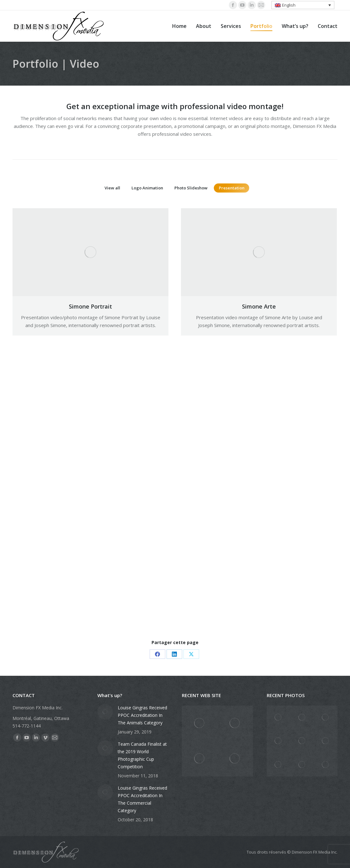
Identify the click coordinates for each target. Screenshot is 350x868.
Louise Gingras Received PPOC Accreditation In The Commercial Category (142, 799)
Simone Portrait (90, 306)
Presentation (232, 188)
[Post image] (105, 712)
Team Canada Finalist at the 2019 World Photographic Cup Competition (142, 755)
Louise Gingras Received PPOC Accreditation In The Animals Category (142, 715)
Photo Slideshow (191, 188)
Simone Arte (259, 306)
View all (112, 188)
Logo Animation (147, 188)
